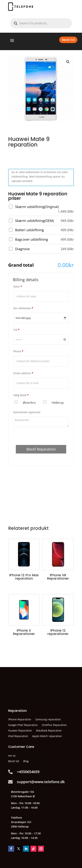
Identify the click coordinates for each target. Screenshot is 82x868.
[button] (68, 62)
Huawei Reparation (20, 731)
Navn (18, 286)
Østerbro (29, 403)
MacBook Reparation (49, 731)
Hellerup (58, 403)
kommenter (27, 412)
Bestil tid (68, 40)
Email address (23, 373)
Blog (26, 761)
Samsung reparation (48, 720)
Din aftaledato (23, 308)
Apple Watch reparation (47, 736)
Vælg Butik (21, 395)
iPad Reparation (18, 736)
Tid (16, 330)
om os (12, 756)
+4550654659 (28, 772)
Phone (18, 351)
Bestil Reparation (41, 449)
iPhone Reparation (20, 720)
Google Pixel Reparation (23, 725)
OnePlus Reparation (54, 725)
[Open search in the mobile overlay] (41, 23)
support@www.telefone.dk (41, 782)
